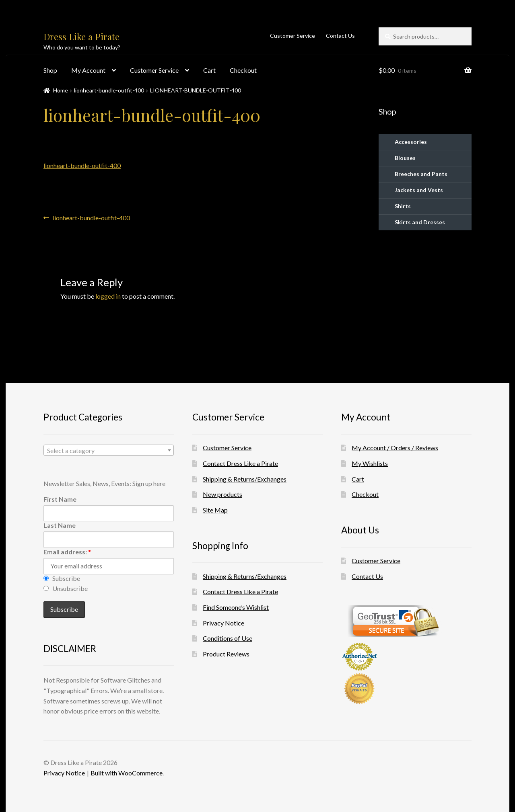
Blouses (405, 158)
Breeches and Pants (421, 174)
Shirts (403, 206)
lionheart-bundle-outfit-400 (109, 90)
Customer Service (293, 36)
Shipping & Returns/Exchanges (245, 479)
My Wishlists (370, 463)
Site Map (215, 510)
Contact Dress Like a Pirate (240, 463)
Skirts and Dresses (420, 222)
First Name (60, 499)
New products (222, 494)
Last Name (60, 525)
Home (61, 90)
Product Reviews (226, 654)
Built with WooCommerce (127, 773)
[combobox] (109, 450)
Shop (50, 70)
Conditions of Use (228, 638)
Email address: (67, 552)
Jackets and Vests (419, 190)
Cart (209, 70)
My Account (88, 70)
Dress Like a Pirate (81, 37)
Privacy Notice (224, 623)
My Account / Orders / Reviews (395, 448)
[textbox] (109, 451)
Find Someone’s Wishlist (236, 607)
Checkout (243, 70)
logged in (108, 296)
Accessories (411, 142)
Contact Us (340, 36)
